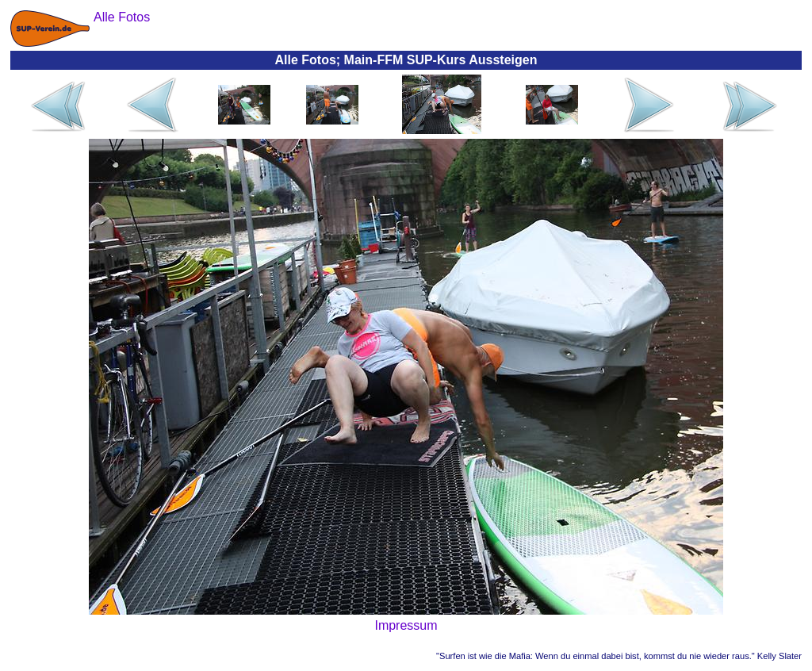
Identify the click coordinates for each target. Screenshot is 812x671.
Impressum (406, 625)
